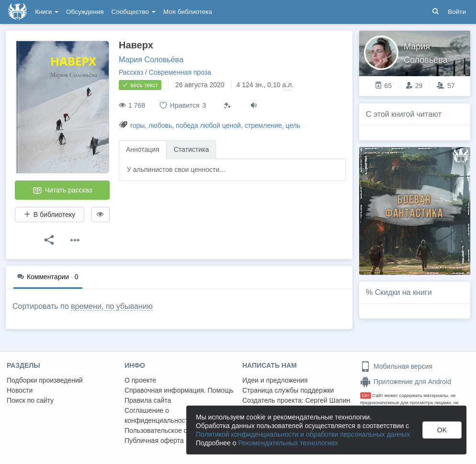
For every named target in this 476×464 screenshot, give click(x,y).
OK (442, 430)
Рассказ (131, 72)
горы (137, 125)
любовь (160, 125)
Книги (47, 12)
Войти (457, 12)
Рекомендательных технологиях (288, 443)
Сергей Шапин (328, 400)
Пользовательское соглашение (173, 430)
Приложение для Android (406, 382)
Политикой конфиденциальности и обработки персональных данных (303, 434)
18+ (366, 395)
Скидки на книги (403, 292)
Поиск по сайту (30, 400)
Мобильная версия (396, 366)
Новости (20, 390)
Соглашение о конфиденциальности (158, 415)
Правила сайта (148, 400)
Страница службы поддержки (288, 390)
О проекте (140, 380)
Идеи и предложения (275, 380)
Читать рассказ (62, 191)
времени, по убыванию (112, 306)
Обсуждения (85, 12)
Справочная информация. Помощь (179, 390)
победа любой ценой (208, 125)
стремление (263, 125)
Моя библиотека (188, 12)
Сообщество (134, 12)
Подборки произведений (45, 380)
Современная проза (180, 72)
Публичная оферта (154, 441)
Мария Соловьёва (151, 60)
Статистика (192, 149)
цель (293, 125)
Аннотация (143, 149)
